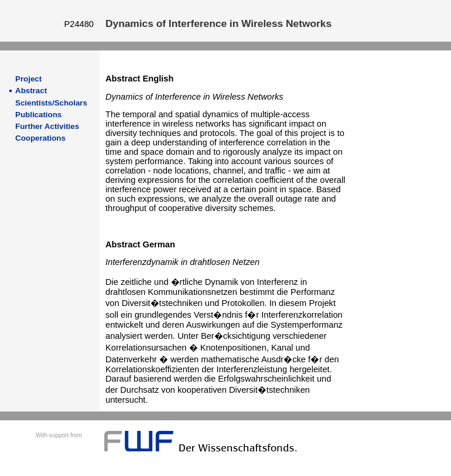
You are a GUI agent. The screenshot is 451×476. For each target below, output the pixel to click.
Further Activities (47, 126)
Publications (38, 115)
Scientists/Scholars (51, 103)
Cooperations (40, 138)
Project (28, 79)
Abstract (31, 91)
